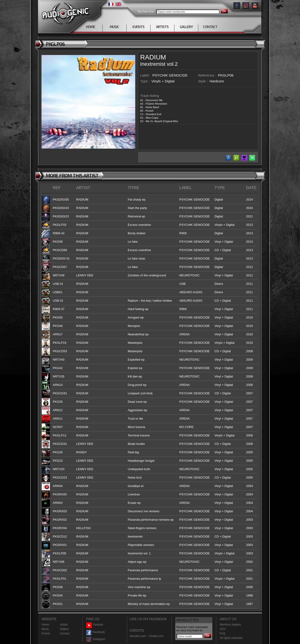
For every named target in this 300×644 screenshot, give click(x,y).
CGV (223, 629)
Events (46, 633)
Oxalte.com (156, 636)
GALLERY (186, 27)
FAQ (223, 633)
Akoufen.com (138, 636)
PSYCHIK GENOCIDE (170, 75)
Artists (64, 625)
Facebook (96, 632)
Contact (65, 633)
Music (45, 629)
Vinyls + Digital (163, 81)
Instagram (96, 639)
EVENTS (138, 27)
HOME (91, 27)
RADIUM (153, 57)
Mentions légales (230, 625)
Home (45, 625)
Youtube (95, 625)
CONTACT (210, 27)
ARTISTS (162, 27)
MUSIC (114, 27)
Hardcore (217, 81)
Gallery (64, 629)
